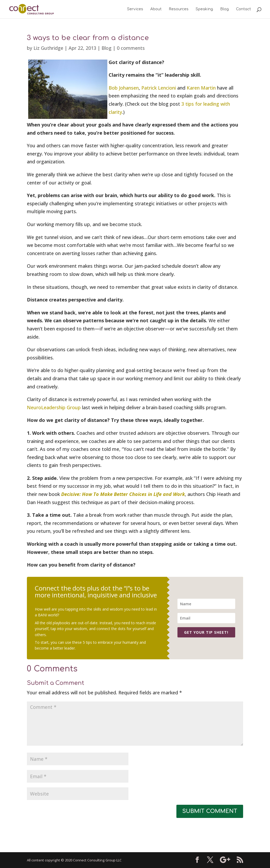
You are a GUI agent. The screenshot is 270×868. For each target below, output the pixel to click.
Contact (244, 9)
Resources (179, 9)
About (156, 9)
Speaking (204, 9)
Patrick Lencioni (159, 88)
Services (135, 9)
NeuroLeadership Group (54, 407)
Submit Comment (210, 811)
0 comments (131, 48)
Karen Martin (201, 88)
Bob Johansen (124, 88)
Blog (225, 9)
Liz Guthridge (48, 48)
